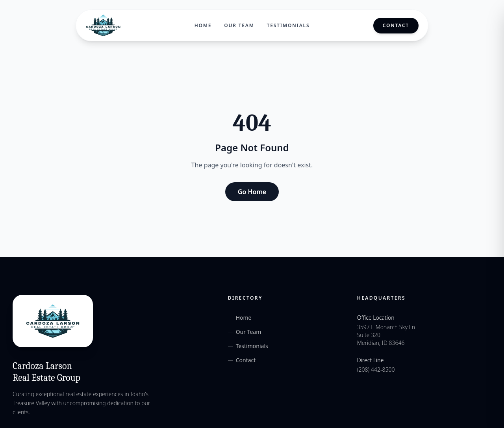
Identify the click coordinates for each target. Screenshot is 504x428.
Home (203, 26)
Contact (396, 25)
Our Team (239, 26)
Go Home (252, 192)
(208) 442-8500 (376, 370)
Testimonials (288, 26)
